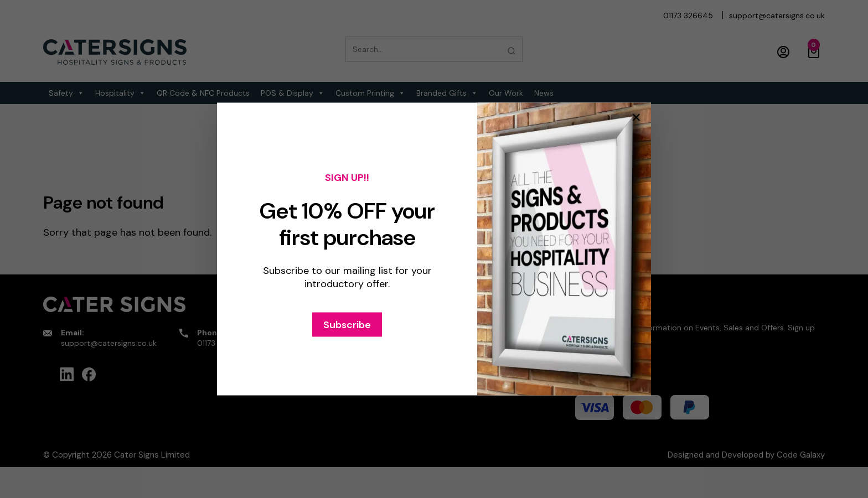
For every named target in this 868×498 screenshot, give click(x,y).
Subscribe (347, 325)
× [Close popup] (636, 117)
